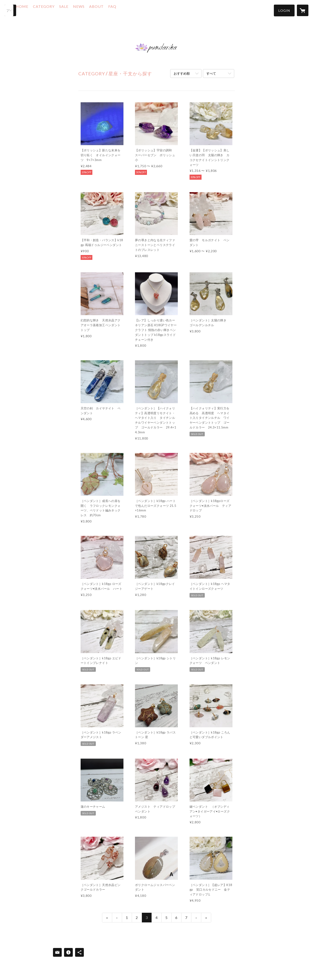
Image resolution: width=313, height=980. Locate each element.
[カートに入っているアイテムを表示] (303, 10)
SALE (78, 10)
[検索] (10, 10)
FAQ (127, 10)
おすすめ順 (182, 73)
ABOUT (111, 10)
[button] (284, 10)
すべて (211, 73)
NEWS (93, 10)
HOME (36, 10)
